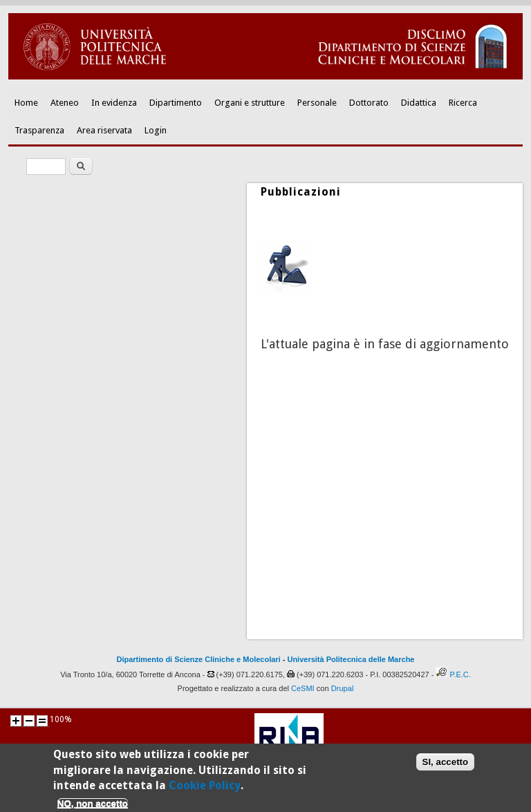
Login (156, 130)
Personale (317, 103)
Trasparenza (39, 130)
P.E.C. (460, 674)
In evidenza (114, 103)
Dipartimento (176, 103)
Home (26, 103)
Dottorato (369, 103)
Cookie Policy (205, 790)
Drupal (343, 688)
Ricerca (463, 103)
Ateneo (65, 103)
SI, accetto (446, 765)
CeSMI (303, 688)
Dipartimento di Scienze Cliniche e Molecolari (199, 659)
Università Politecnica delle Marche (351, 659)
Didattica (419, 103)
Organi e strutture (250, 103)
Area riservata (104, 130)
